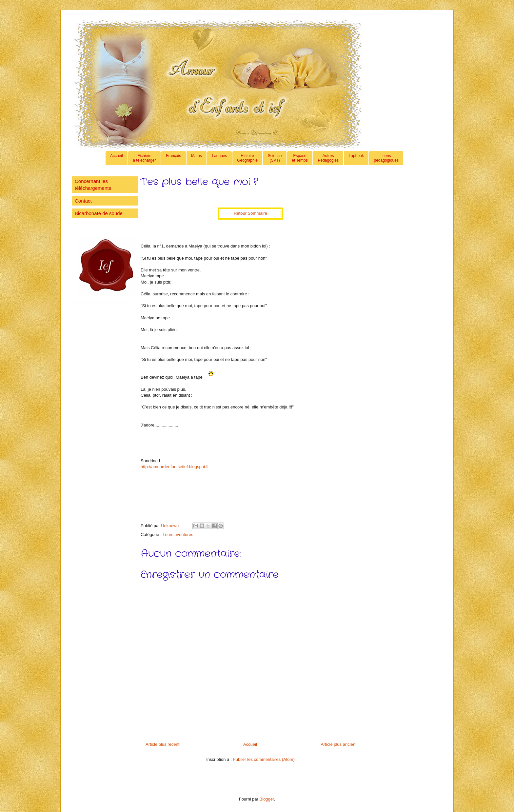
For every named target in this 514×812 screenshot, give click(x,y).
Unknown (170, 526)
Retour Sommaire (250, 213)
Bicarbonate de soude (99, 213)
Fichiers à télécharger (144, 158)
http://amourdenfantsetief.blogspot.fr (175, 467)
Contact (83, 201)
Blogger (267, 799)
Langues (219, 158)
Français (173, 158)
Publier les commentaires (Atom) (264, 759)
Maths (197, 158)
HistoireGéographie (247, 158)
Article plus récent (162, 744)
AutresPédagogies (328, 158)
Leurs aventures (178, 535)
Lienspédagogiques (386, 158)
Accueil (117, 158)
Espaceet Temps (300, 158)
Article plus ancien (338, 744)
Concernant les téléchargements (93, 185)
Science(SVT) (275, 158)
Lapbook (356, 158)
